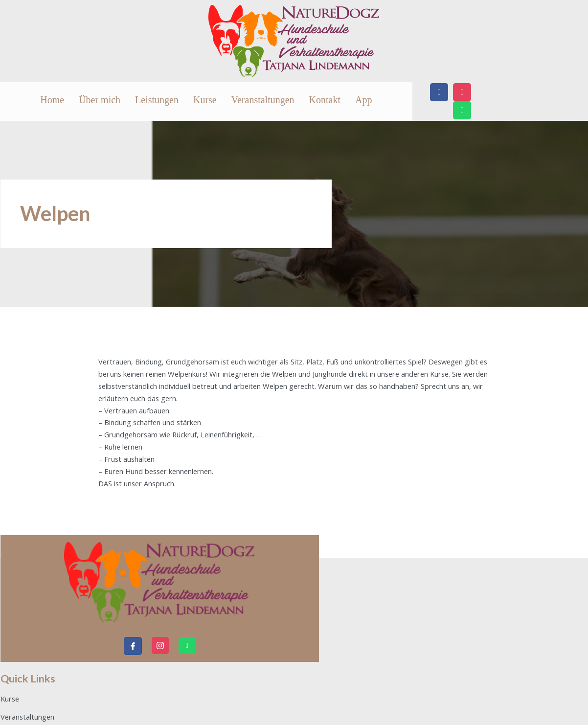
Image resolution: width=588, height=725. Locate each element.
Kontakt (418, 101)
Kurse (298, 101)
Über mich (204, 101)
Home (167, 101)
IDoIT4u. (570, 707)
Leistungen (250, 101)
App (456, 101)
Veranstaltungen (356, 101)
